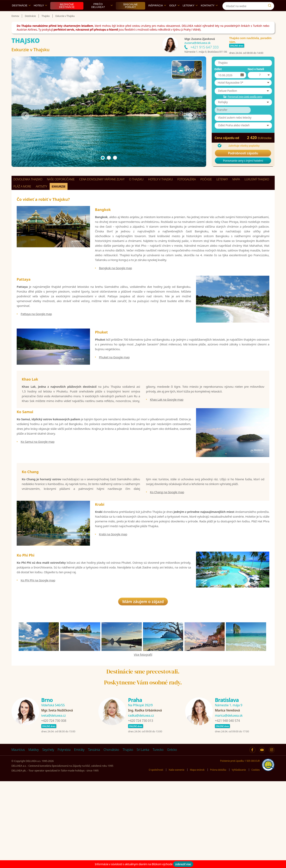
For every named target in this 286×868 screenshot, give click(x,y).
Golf (174, 15)
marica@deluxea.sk (229, 802)
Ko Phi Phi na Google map (38, 652)
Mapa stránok (193, 856)
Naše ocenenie (171, 856)
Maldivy (34, 836)
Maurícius (18, 836)
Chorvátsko (111, 836)
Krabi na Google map (113, 596)
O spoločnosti (150, 856)
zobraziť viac (183, 864)
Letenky (190, 15)
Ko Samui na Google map (38, 486)
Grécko (172, 836)
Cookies (255, 856)
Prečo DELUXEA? (102, 15)
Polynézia (64, 836)
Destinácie (21, 15)
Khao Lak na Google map (167, 437)
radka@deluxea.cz (141, 802)
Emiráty (79, 836)
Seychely (48, 836)
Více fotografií (143, 741)
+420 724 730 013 (141, 807)
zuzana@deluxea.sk (197, 52)
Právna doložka (215, 856)
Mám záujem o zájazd (143, 688)
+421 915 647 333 (204, 56)
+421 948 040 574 (227, 807)
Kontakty (209, 15)
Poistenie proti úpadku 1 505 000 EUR (238, 848)
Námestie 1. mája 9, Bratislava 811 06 (206, 61)
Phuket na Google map (114, 384)
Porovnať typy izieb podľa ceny (245, 106)
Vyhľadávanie (237, 856)
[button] (243, 92)
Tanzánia (94, 836)
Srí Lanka (143, 836)
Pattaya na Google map (36, 330)
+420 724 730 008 (54, 807)
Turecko (158, 836)
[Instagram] (271, 5)
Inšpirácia (157, 15)
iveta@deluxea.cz (54, 802)
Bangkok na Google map (115, 277)
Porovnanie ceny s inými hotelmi (243, 170)
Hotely (40, 15)
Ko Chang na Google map (167, 547)
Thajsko (128, 836)
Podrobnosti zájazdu (243, 162)
